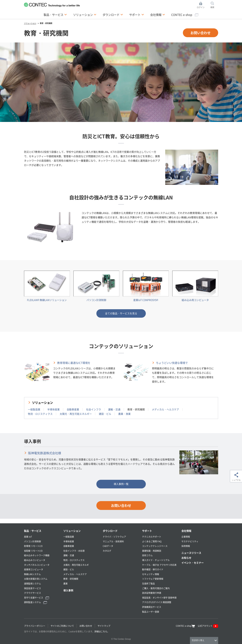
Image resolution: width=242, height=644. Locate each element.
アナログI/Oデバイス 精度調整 (157, 602)
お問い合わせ (201, 33)
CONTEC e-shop (185, 15)
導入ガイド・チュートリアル (156, 560)
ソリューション (42, 403)
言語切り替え (198, 640)
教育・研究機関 (71, 579)
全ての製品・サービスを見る (121, 313)
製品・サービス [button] (55, 14)
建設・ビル (105, 414)
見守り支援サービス (37, 598)
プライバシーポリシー (35, 626)
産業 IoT (28, 537)
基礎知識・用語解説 (152, 551)
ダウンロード (110, 531)
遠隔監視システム (32, 583)
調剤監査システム (35, 602)
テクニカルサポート (152, 537)
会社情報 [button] (158, 14)
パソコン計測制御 (32, 541)
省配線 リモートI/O (33, 551)
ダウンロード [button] (113, 14)
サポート (147, 531)
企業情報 (186, 537)
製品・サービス (33, 531)
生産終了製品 (148, 583)
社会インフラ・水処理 (74, 551)
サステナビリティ (190, 541)
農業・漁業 (124, 414)
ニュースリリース (191, 553)
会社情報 (186, 531)
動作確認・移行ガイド (153, 569)
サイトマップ (104, 626)
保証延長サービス (32, 588)
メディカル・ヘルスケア (165, 409)
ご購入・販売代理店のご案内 (156, 588)
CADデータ (108, 546)
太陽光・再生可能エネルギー (76, 414)
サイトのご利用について (62, 626)
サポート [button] (137, 14)
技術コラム (147, 555)
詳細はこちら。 (102, 631)
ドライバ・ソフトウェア (114, 537)
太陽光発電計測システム (36, 579)
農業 (65, 583)
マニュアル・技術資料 (113, 541)
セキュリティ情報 (151, 574)
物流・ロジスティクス (40, 414)
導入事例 (68, 590)
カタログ (107, 551)
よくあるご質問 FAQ (152, 541)
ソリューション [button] (85, 14)
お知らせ (186, 558)
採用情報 (186, 546)
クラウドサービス (32, 593)
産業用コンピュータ (34, 569)
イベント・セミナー (193, 563)
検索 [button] (214, 5)
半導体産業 (53, 409)
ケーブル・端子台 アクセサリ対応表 (159, 565)
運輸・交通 (114, 409)
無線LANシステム (32, 574)
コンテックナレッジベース (155, 546)
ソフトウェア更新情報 (153, 579)
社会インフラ (94, 409)
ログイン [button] (202, 5)
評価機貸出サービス (152, 607)
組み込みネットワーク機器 (37, 555)
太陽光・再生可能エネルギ (76, 565)
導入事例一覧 (121, 484)
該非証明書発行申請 (152, 593)
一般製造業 (34, 409)
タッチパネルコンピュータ (37, 565)
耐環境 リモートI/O (33, 546)
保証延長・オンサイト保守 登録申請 (159, 598)
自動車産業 (73, 409)
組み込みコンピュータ (35, 560)
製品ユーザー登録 (151, 612)
